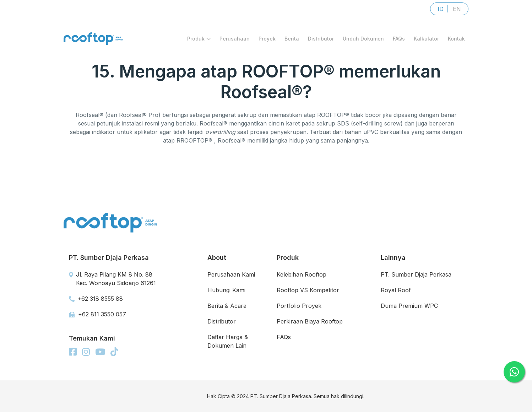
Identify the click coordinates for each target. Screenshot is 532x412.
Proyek (267, 39)
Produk (199, 39)
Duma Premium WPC (409, 306)
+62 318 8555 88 (96, 299)
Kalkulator (426, 39)
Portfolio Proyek (299, 306)
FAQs (399, 39)
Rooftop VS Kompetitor (308, 290)
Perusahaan (235, 39)
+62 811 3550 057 (97, 314)
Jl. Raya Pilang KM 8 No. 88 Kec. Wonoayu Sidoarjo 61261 (112, 279)
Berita (292, 39)
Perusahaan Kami (231, 274)
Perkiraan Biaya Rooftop (310, 321)
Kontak (456, 39)
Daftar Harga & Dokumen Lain (228, 341)
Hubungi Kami (226, 290)
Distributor (321, 39)
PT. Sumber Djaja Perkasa (416, 274)
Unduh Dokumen (363, 39)
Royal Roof (396, 290)
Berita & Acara (227, 306)
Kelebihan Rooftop (302, 274)
